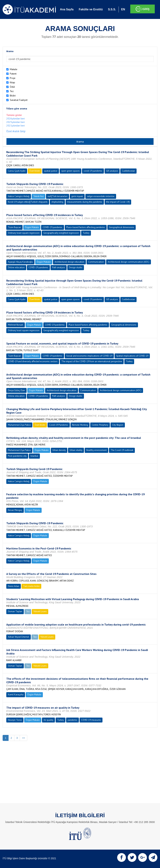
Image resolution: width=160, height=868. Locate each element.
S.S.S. (112, 9)
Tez (12, 91)
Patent (13, 74)
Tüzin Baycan (14, 227)
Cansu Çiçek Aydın (17, 171)
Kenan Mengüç (15, 510)
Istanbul (34, 456)
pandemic (72, 720)
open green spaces (70, 171)
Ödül (12, 87)
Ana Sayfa (67, 9)
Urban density (59, 450)
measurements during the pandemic (85, 202)
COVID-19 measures (91, 720)
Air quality (48, 720)
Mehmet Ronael (16, 325)
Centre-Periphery (100, 425)
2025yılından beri (16, 122)
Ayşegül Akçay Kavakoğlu (20, 262)
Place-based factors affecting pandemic (86, 227)
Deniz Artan (14, 586)
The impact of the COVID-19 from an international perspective (92, 361)
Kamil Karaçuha (16, 695)
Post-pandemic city (17, 456)
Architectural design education (69, 262)
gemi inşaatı (77, 196)
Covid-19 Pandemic (59, 425)
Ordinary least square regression (24, 233)
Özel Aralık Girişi (16, 131)
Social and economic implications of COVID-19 (89, 356)
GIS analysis (112, 171)
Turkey (86, 233)
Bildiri (13, 96)
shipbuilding (57, 202)
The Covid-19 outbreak (122, 450)
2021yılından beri (16, 126)
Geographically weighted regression (61, 233)
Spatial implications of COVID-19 (132, 356)
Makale (14, 69)
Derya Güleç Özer (16, 390)
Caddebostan (128, 171)
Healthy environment (96, 450)
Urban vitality (76, 450)
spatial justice (51, 171)
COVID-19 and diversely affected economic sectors (33, 361)
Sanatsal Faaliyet (19, 100)
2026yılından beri (16, 119)
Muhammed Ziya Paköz (19, 425)
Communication (96, 262)
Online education (16, 267)
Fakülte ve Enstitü (91, 9)
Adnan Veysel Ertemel (19, 637)
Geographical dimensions (122, 227)
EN (123, 9)
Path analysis (59, 267)
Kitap (12, 82)
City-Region (118, 425)
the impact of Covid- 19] (118, 202)
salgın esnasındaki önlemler (101, 196)
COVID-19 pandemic (53, 227)
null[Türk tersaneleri (58, 196)
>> (23, 738)
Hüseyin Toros (15, 720)
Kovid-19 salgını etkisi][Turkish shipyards (28, 202)
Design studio (76, 267)
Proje (13, 78)
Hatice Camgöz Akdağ (19, 196)
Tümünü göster (14, 115)
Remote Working (80, 425)
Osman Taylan (15, 611)
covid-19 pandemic (93, 171)
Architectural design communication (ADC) (129, 262)
